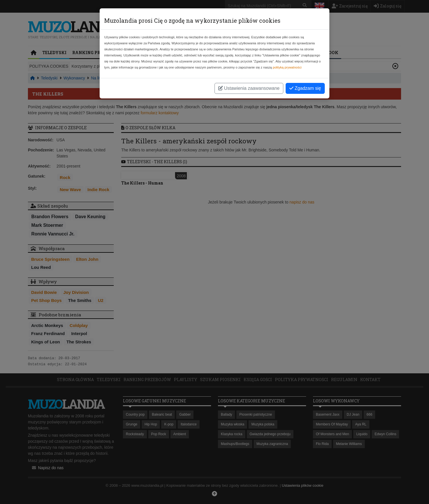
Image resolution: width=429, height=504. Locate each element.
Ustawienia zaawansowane (249, 88)
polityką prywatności (287, 67)
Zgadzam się (305, 88)
